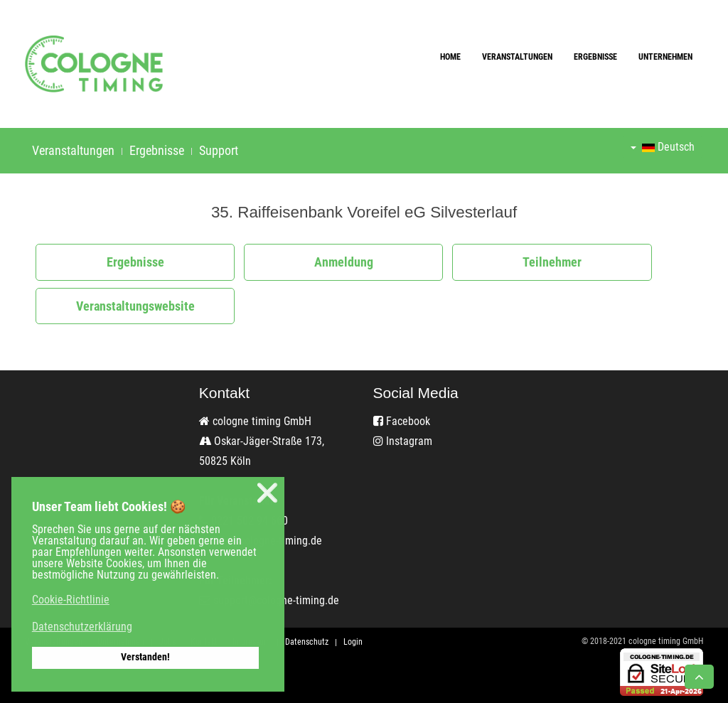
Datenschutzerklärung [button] (82, 627)
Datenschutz (307, 642)
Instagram (403, 441)
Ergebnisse (595, 57)
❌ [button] (267, 493)
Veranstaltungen (517, 57)
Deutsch (663, 147)
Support (219, 150)
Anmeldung (344, 262)
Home (450, 57)
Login (353, 642)
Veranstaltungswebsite (135, 306)
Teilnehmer (552, 262)
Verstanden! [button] (145, 657)
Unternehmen (665, 57)
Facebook (402, 421)
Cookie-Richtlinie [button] (71, 600)
